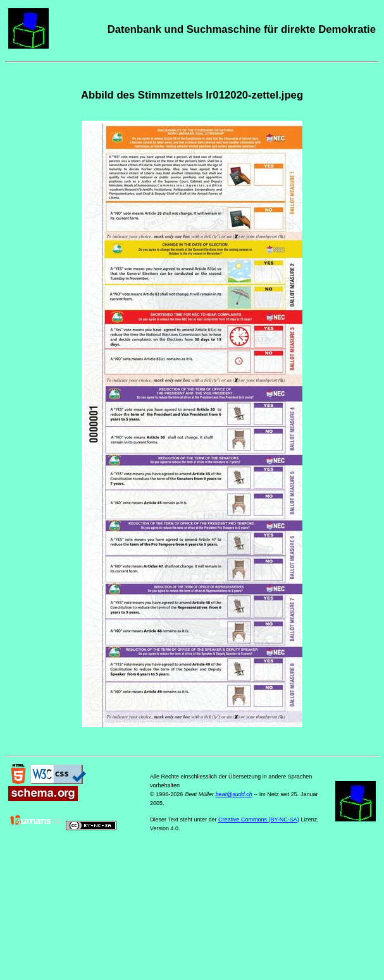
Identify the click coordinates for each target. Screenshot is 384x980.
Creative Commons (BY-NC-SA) (259, 820)
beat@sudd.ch (234, 794)
